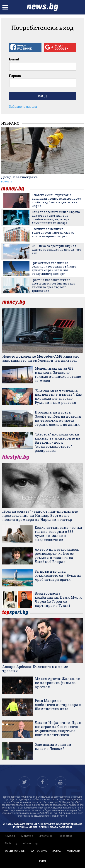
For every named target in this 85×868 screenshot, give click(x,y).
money (15, 189)
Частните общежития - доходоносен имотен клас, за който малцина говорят (53, 232)
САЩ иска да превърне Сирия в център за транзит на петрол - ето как (56, 249)
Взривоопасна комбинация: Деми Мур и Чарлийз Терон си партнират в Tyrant (58, 599)
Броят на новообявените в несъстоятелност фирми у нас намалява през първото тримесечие (53, 285)
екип (42, 861)
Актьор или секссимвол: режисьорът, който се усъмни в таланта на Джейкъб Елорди (57, 555)
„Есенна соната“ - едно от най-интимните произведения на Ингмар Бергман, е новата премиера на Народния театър (40, 515)
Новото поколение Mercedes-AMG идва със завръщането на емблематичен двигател (41, 358)
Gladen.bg (11, 843)
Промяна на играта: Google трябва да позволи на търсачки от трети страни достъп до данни (58, 418)
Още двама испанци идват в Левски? (53, 746)
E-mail (14, 59)
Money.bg (27, 836)
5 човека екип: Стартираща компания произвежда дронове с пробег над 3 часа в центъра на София (56, 200)
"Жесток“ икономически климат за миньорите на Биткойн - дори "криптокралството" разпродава (57, 442)
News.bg (10, 836)
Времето (7, 182)
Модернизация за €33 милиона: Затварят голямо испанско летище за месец (58, 374)
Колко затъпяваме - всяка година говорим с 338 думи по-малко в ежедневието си (58, 533)
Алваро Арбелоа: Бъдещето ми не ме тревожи (35, 669)
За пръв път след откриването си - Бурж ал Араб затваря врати (58, 575)
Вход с (25, 47)
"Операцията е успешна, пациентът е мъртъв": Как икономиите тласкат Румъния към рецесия (58, 396)
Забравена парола (23, 107)
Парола (15, 76)
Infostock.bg (30, 843)
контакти (73, 851)
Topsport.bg (65, 836)
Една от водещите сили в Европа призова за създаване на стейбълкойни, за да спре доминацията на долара (56, 217)
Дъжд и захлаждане (19, 177)
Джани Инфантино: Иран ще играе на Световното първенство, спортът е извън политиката (58, 729)
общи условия (15, 851)
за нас (57, 851)
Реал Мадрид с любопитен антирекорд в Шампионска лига (58, 705)
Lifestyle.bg (46, 836)
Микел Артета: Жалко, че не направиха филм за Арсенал (57, 683)
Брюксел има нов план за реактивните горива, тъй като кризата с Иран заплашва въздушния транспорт (54, 268)
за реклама (39, 851)
